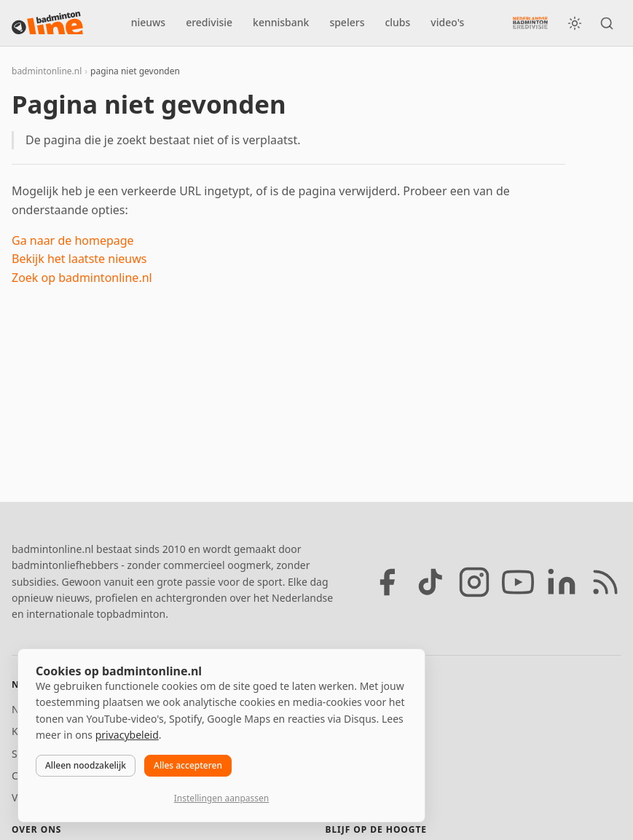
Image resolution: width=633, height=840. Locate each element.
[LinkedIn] (562, 582)
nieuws (148, 22)
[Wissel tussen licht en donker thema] (575, 23)
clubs (397, 22)
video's (447, 22)
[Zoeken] (607, 23)
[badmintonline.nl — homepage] (47, 23)
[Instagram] (474, 582)
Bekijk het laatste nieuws (79, 259)
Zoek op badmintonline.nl (82, 278)
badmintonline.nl (47, 71)
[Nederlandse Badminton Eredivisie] (530, 23)
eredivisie (209, 22)
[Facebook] (387, 582)
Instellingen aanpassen (221, 798)
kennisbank (281, 22)
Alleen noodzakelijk (86, 765)
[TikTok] (430, 582)
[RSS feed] (605, 582)
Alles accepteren (188, 765)
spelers (347, 22)
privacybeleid (127, 735)
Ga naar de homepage (73, 240)
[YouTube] (518, 582)
